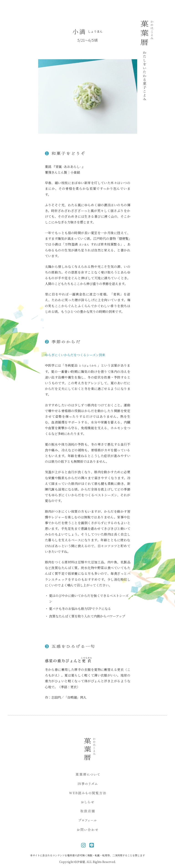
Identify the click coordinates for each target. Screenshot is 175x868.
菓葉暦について (88, 775)
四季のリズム (88, 784)
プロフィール (88, 821)
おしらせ (87, 803)
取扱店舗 (87, 812)
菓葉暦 (147, 60)
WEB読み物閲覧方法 (87, 793)
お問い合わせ (87, 830)
